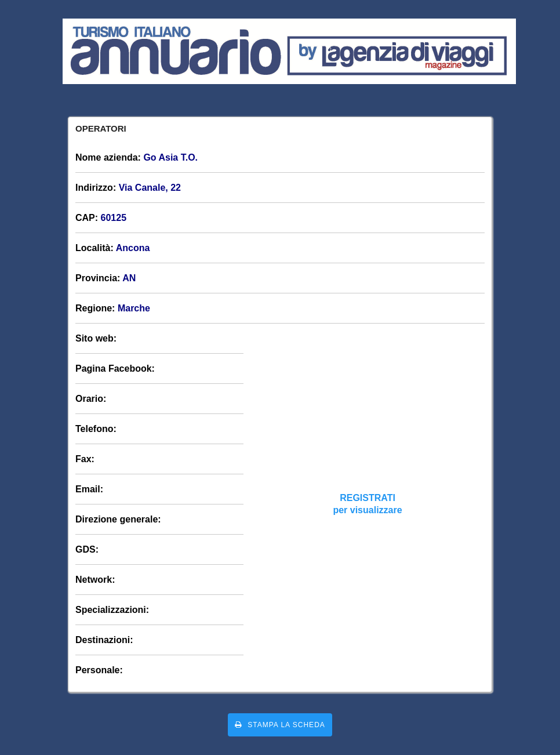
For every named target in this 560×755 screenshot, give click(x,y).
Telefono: (96, 429)
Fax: (85, 459)
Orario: (91, 399)
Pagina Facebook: (115, 369)
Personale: (99, 670)
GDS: (87, 549)
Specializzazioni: (112, 610)
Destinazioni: (104, 640)
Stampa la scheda (280, 725)
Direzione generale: (118, 519)
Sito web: (96, 338)
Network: (95, 580)
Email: (89, 489)
